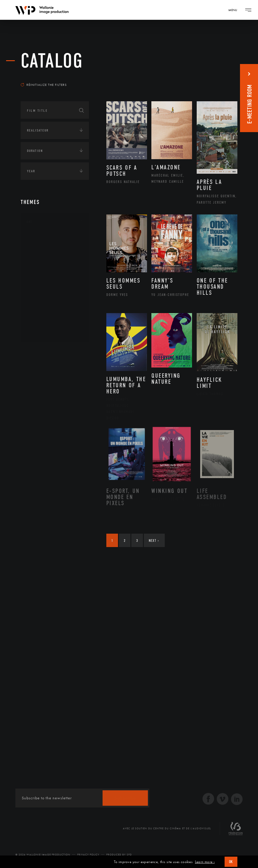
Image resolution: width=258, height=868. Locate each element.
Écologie (35, 370)
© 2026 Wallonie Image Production (43, 855)
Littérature (43, 276)
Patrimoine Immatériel (55, 295)
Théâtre (40, 332)
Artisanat (42, 248)
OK (231, 862)
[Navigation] (235, 10)
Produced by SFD (119, 855)
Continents (37, 352)
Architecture (45, 239)
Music (38, 285)
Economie (35, 388)
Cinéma (40, 267)
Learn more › (205, 862)
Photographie (46, 313)
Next (154, 540)
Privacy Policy (88, 855)
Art (29, 222)
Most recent (221, 77)
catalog (52, 61)
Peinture (41, 304)
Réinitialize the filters (44, 85)
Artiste (39, 258)
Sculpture (42, 322)
